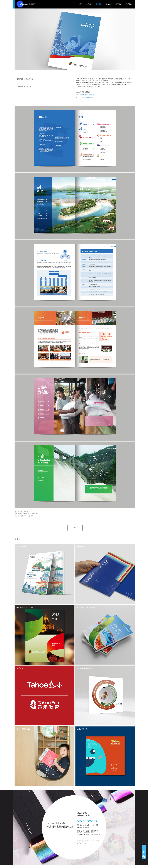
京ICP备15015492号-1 (83, 846)
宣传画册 (20, 516)
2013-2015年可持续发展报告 (85, 95)
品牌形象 (79, 828)
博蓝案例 (99, 4)
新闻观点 (119, 4)
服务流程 (109, 4)
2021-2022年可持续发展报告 (85, 98)
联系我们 (129, 4)
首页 (80, 4)
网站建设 (88, 830)
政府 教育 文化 (29, 516)
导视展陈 (79, 830)
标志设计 (88, 828)
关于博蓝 (89, 4)
